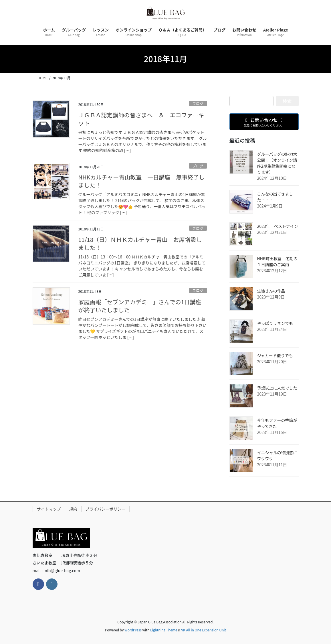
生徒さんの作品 (271, 291)
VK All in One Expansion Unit (204, 630)
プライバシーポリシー (106, 509)
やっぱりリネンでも (275, 323)
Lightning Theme (164, 630)
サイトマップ (49, 509)
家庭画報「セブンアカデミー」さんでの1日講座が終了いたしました (140, 306)
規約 (73, 509)
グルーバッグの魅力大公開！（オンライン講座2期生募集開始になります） (277, 163)
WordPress (133, 630)
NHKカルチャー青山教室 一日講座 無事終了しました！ (142, 181)
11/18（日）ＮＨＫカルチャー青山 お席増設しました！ (140, 243)
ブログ (198, 103)
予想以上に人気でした (277, 388)
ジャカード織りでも (275, 355)
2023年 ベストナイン (278, 226)
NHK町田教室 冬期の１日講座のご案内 (277, 261)
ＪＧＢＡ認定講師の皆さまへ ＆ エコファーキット (141, 119)
